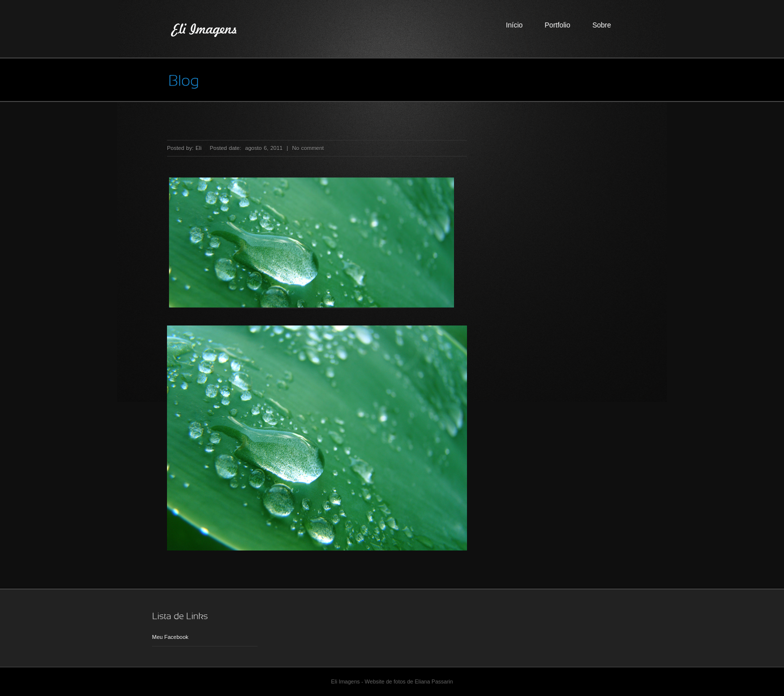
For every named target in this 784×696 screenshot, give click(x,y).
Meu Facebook (170, 637)
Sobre (602, 25)
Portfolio (557, 25)
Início (514, 25)
